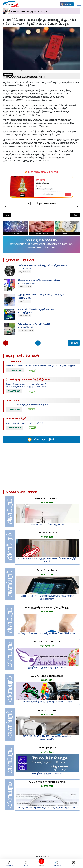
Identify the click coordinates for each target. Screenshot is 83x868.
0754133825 (47, 752)
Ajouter (41, 864)
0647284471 (47, 646)
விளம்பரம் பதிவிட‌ (41, 440)
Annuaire (57, 864)
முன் (7, 215)
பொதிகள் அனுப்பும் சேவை (47, 774)
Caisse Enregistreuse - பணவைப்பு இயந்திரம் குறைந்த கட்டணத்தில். (47, 598)
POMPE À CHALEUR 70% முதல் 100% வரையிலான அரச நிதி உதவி (47, 560)
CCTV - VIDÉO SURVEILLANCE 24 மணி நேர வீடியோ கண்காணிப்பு (47, 738)
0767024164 (15, 370)
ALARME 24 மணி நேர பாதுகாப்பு (47, 524)
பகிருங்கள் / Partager (41, 203)
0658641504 (15, 427)
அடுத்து (75, 215)
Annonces (10, 864)
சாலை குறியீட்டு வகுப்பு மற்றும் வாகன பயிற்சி (47, 702)
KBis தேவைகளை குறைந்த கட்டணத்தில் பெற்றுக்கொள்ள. (47, 808)
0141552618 (14, 391)
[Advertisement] (41, 468)
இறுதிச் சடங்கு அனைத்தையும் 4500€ (24, 76)
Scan (73, 864)
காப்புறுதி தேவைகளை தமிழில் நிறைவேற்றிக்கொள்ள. (47, 633)
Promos (25, 864)
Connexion (67, 4)
